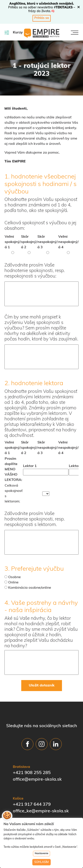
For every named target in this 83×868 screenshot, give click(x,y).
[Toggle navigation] (75, 33)
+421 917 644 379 (32, 805)
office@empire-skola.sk (37, 780)
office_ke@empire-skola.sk (41, 811)
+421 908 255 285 (32, 773)
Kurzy (14, 32)
